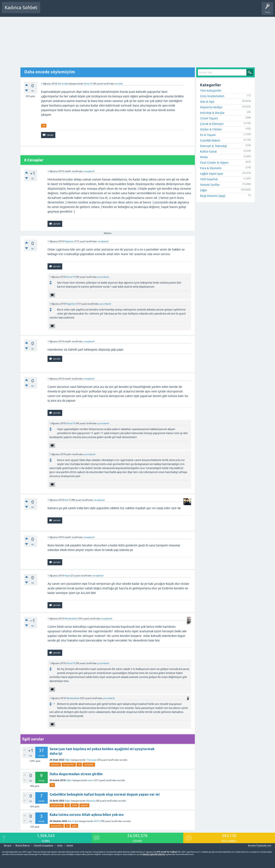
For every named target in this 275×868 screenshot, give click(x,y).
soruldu (119, 84)
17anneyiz (91, 760)
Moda (204, 157)
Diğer (68, 760)
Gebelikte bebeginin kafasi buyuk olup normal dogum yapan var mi (105, 794)
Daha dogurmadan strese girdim (76, 774)
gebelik (84, 805)
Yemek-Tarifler (210, 185)
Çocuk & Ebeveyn (212, 124)
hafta (75, 805)
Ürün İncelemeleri (212, 96)
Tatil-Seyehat (209, 179)
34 (44, 126)
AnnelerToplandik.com (260, 845)
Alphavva (91, 801)
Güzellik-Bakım (210, 140)
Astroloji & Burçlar (212, 113)
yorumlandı (103, 277)
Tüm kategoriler (211, 91)
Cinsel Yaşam (209, 118)
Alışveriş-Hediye (211, 107)
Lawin (90, 780)
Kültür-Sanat (208, 151)
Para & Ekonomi (211, 168)
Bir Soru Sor (114, 10)
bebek (70, 846)
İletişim (8, 846)
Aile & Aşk (63, 84)
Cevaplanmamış (64, 10)
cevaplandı (89, 171)
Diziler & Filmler (211, 129)
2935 (96, 821)
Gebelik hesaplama (43, 846)
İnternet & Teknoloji (213, 146)
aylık (74, 826)
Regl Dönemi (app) (213, 196)
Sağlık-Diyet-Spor (212, 174)
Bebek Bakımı (156, 10)
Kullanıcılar (98, 10)
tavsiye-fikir (69, 764)
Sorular (47, 10)
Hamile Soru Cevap (134, 10)
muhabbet (89, 764)
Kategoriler (82, 10)
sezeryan (55, 764)
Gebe (60, 846)
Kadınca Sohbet (21, 8)
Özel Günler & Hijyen (214, 163)
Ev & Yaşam (208, 135)
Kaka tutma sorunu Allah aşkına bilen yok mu (87, 815)
